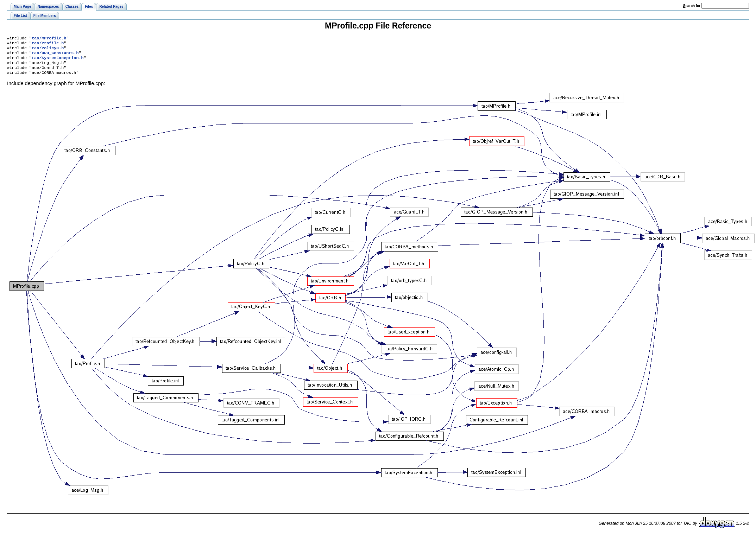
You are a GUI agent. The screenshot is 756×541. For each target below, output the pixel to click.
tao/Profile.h (48, 44)
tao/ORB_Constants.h (55, 56)
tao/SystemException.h (58, 61)
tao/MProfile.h (49, 39)
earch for (692, 6)
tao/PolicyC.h (48, 50)
